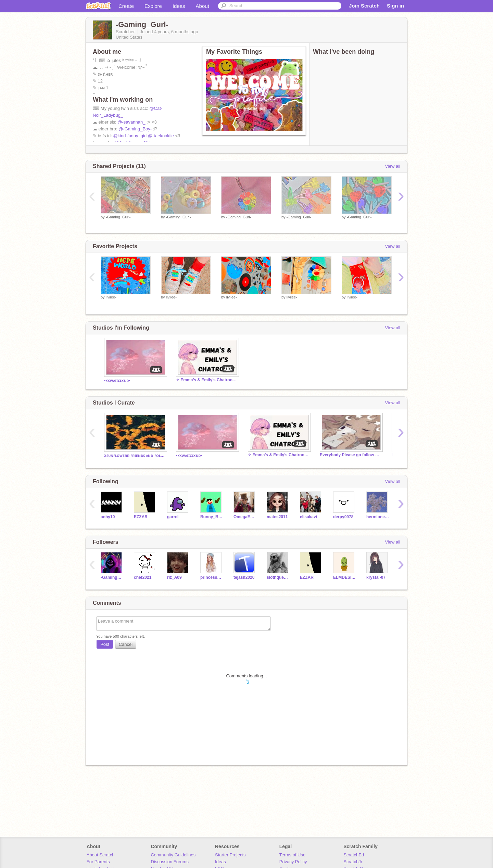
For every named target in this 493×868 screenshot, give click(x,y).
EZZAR (141, 517)
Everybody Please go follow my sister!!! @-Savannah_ (351, 455)
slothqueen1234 (278, 577)
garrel (173, 517)
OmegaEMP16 (245, 517)
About (203, 6)
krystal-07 (376, 577)
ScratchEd (354, 855)
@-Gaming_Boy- (135, 129)
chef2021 (143, 577)
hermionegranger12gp (378, 517)
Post (105, 644)
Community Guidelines (173, 855)
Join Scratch (364, 6)
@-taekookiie (161, 136)
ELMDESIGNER (345, 577)
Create (126, 6)
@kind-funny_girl (130, 136)
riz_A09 (174, 577)
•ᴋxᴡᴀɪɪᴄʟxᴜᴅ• (117, 381)
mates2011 (277, 517)
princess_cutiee (212, 577)
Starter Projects (230, 855)
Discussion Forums (170, 862)
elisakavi (308, 517)
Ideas (179, 6)
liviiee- (111, 297)
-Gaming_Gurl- (118, 217)
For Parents (98, 862)
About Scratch (101, 855)
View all (393, 166)
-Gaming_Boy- (112, 577)
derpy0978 (343, 517)
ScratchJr (353, 862)
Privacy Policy (293, 862)
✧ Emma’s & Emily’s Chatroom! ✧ (207, 380)
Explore (153, 6)
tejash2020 (244, 577)
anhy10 (108, 517)
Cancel (126, 644)
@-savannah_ (131, 122)
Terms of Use (293, 855)
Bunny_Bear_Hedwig (212, 517)
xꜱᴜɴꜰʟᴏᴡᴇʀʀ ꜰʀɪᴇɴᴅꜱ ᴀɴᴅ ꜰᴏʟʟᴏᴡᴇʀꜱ (135, 456)
